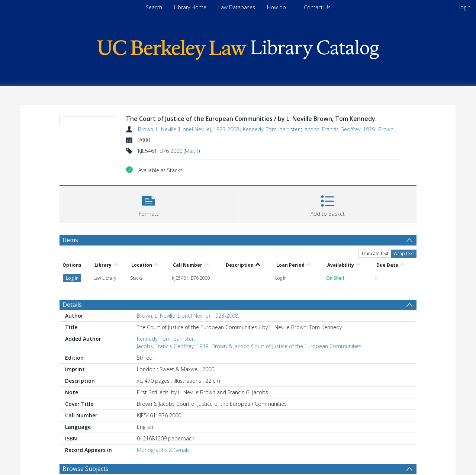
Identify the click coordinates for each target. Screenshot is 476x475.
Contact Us (317, 7)
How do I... (279, 7)
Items (70, 240)
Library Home (190, 7)
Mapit (192, 151)
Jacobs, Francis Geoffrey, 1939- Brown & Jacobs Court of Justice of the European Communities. (250, 346)
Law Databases (237, 7)
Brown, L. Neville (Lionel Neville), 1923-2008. (189, 129)
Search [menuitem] (154, 7)
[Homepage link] (238, 48)
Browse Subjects (86, 469)
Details (72, 305)
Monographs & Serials (163, 450)
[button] (149, 204)
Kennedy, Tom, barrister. (272, 129)
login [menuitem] (465, 7)
